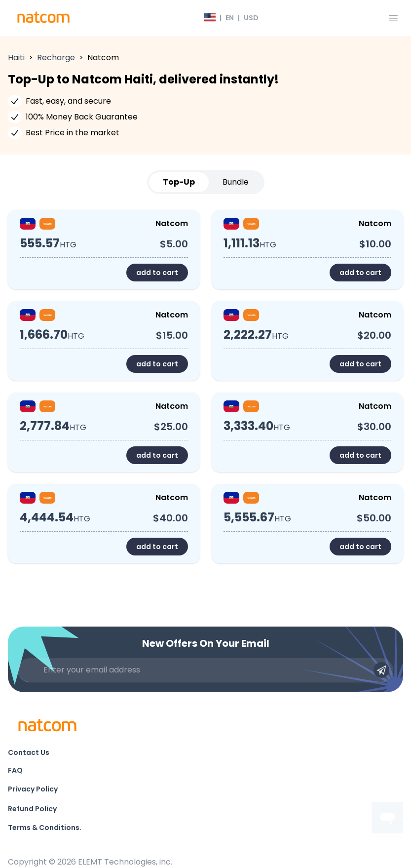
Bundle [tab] (236, 182)
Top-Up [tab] (179, 182)
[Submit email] (381, 670)
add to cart (157, 273)
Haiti (16, 58)
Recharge (56, 58)
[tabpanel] (205, 387)
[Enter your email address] (205, 670)
